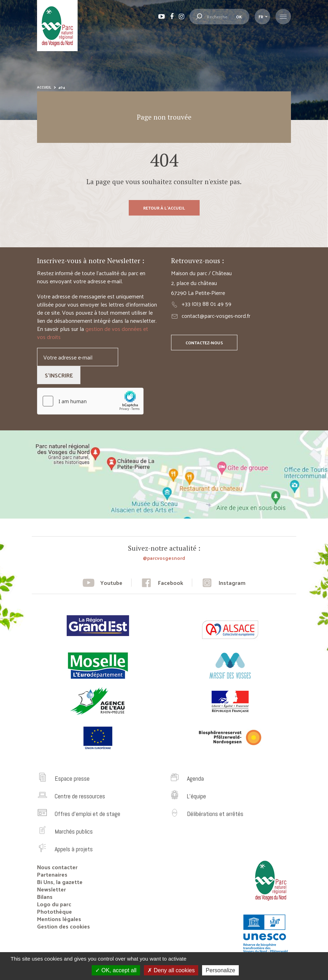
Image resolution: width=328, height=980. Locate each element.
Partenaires (52, 874)
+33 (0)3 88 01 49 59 (206, 304)
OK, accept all (116, 970)
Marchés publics (74, 831)
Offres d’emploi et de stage (87, 814)
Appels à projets (74, 849)
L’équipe (196, 796)
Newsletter (51, 889)
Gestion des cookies (63, 926)
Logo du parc (54, 904)
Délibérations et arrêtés (215, 814)
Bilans (45, 897)
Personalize (220, 970)
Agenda (195, 778)
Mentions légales (59, 919)
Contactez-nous (204, 343)
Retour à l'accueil (164, 208)
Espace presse (72, 778)
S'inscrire (59, 375)
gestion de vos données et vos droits (93, 333)
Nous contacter (57, 867)
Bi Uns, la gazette (60, 882)
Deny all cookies (171, 970)
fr (261, 17)
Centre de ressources (80, 796)
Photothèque (54, 911)
